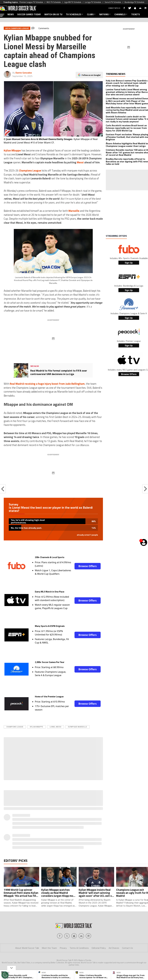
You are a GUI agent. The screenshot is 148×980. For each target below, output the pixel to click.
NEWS (11, 14)
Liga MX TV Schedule (73, 2)
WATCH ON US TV (53, 14)
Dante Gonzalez (24, 73)
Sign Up (129, 263)
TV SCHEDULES (75, 14)
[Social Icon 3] (81, 936)
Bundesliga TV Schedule (134, 2)
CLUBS (91, 14)
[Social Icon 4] (88, 936)
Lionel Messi (55, 727)
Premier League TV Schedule (31, 2)
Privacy (63, 948)
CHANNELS (121, 14)
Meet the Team (49, 948)
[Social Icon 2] (74, 936)
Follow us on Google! (91, 75)
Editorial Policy (99, 948)
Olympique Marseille (77, 727)
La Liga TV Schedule (93, 2)
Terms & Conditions (79, 948)
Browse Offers (88, 566)
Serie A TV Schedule (113, 2)
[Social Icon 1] (67, 936)
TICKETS (136, 14)
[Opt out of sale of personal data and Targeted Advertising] (5, 975)
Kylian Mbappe (36, 727)
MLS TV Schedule (54, 2)
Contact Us (127, 948)
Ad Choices (114, 948)
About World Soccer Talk (27, 948)
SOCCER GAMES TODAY (29, 14)
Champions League (15, 727)
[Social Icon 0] (60, 936)
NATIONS (105, 14)
